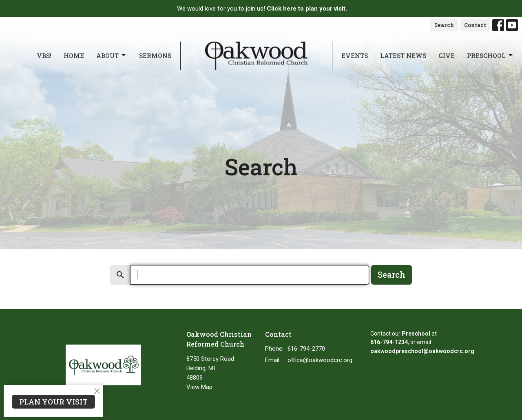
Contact (475, 25)
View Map (199, 387)
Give (447, 55)
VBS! (44, 55)
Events (355, 55)
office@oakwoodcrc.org (320, 360)
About (112, 56)
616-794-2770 (306, 349)
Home (74, 55)
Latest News (403, 55)
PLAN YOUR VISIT (53, 402)
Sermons (155, 55)
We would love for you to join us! (262, 9)
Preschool (490, 56)
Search (444, 25)
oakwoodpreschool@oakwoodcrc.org (422, 351)
